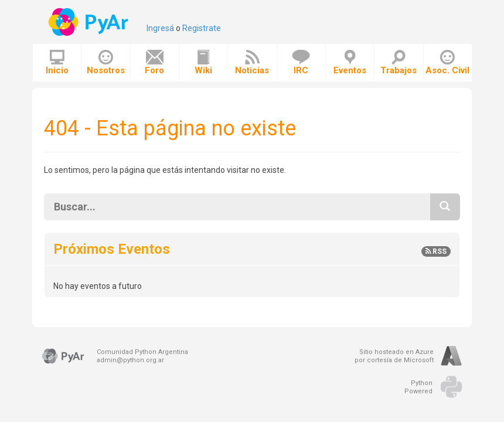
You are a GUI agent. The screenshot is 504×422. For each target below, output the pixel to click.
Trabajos (399, 63)
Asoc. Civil (447, 63)
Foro (154, 63)
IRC (301, 63)
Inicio (57, 63)
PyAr (89, 22)
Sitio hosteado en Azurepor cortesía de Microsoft (394, 356)
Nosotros (106, 63)
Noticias (252, 63)
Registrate (202, 28)
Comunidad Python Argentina (142, 352)
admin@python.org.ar (130, 360)
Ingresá (160, 28)
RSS (436, 251)
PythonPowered (418, 387)
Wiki (203, 63)
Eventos (350, 63)
